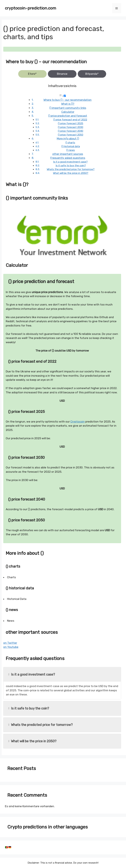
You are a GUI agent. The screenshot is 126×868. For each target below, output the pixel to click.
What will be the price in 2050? (71, 173)
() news (71, 150)
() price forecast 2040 (71, 131)
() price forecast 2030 (71, 127)
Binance (62, 74)
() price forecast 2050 (71, 135)
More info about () (68, 139)
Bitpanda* (92, 74)
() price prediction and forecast (68, 116)
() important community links (68, 108)
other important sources (68, 154)
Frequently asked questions (68, 158)
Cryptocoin (78, 422)
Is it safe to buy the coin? (71, 166)
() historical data (71, 146)
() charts (70, 143)
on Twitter (10, 643)
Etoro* (32, 74)
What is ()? (68, 104)
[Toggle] (65, 96)
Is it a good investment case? (70, 162)
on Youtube (11, 647)
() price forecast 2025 (71, 123)
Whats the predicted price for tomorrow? (71, 169)
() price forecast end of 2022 (70, 120)
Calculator (68, 112)
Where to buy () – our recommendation (68, 100)
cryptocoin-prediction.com (31, 8)
